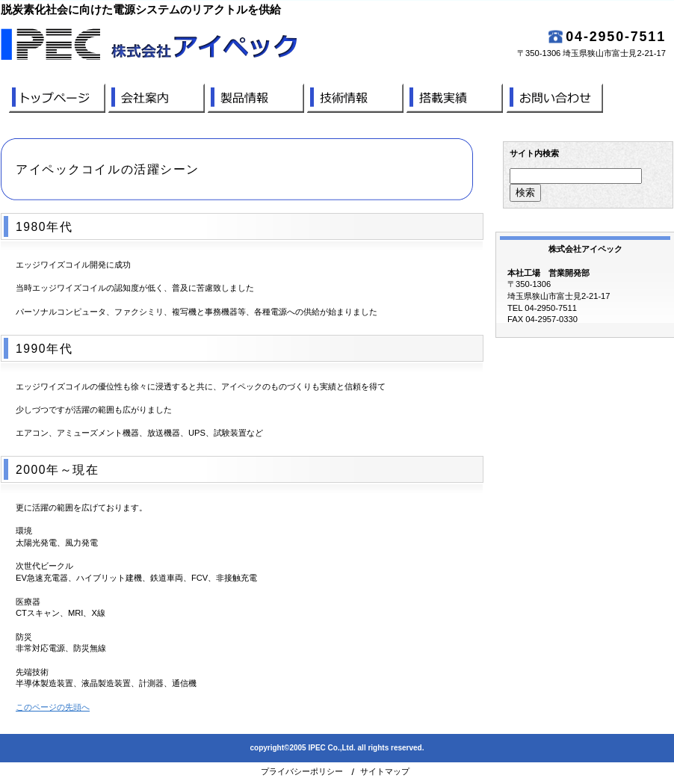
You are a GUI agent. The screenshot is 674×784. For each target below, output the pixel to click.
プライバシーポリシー (302, 771)
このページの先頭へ (53, 707)
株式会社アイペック (206, 44)
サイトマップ (385, 771)
